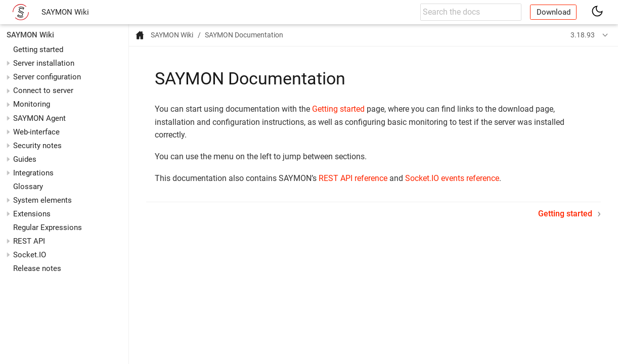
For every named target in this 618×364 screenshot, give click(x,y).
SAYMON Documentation (244, 35)
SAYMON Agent (39, 118)
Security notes (37, 146)
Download (554, 12)
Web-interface (36, 132)
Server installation (44, 63)
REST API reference (353, 178)
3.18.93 (583, 35)
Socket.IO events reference (452, 178)
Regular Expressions (48, 227)
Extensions (32, 214)
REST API (29, 241)
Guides (25, 159)
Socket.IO (30, 255)
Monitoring (32, 104)
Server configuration (47, 77)
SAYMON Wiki (65, 12)
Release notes (37, 268)
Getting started (38, 50)
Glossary (28, 187)
